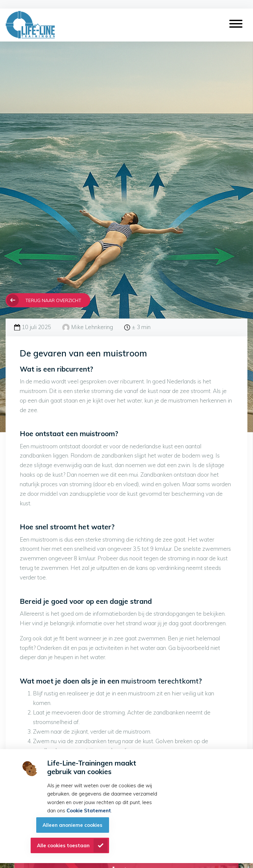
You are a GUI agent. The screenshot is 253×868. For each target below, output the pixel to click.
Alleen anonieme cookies (72, 825)
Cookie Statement (89, 811)
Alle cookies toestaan (63, 845)
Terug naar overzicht (53, 300)
